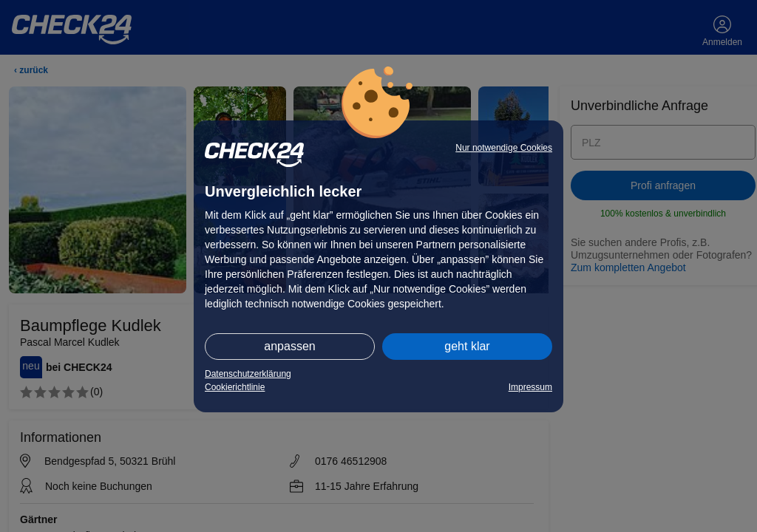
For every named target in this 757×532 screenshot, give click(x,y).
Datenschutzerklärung (248, 374)
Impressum (530, 387)
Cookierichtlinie (235, 387)
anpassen (289, 346)
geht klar (467, 346)
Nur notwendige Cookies (504, 148)
